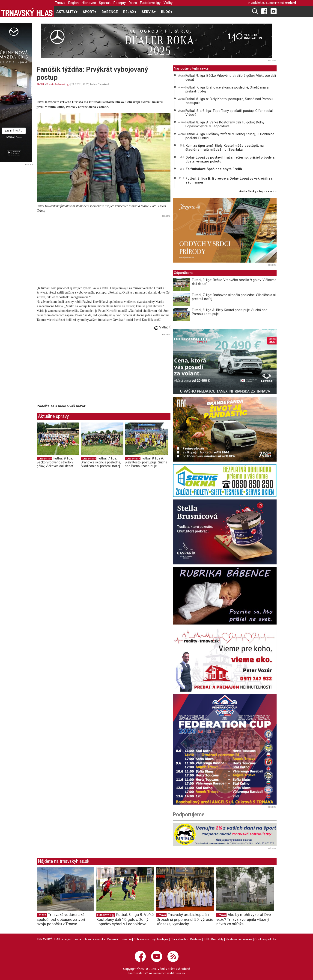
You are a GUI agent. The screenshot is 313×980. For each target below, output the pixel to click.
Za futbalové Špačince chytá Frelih (214, 169)
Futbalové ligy (150, 3)
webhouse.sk (176, 973)
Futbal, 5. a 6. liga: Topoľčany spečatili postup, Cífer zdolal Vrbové (229, 113)
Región (73, 3)
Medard (290, 3)
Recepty (120, 3)
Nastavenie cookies (239, 939)
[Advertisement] (104, 251)
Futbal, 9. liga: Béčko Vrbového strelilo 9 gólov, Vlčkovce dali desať (55, 462)
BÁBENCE (110, 12)
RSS (206, 939)
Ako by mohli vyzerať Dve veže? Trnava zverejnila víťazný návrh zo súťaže (244, 919)
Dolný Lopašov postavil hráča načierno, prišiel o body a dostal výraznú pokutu (230, 159)
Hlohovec (89, 3)
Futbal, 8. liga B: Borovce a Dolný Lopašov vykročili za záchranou (229, 180)
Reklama (196, 939)
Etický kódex (179, 939)
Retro (133, 3)
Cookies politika (265, 939)
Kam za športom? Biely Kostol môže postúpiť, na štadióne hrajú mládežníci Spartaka (225, 148)
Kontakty (217, 939)
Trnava (60, 3)
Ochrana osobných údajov (151, 939)
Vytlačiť (162, 327)
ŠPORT (40, 84)
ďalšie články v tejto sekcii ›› (258, 191)
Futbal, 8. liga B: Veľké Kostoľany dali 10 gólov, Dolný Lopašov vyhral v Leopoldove (225, 124)
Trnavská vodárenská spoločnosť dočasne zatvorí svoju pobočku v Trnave (61, 919)
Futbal (50, 84)
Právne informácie (119, 939)
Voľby (168, 3)
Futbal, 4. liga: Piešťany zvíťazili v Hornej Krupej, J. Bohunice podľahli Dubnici (230, 136)
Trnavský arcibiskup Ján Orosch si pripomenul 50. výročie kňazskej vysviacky (185, 919)
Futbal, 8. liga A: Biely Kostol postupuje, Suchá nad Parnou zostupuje (146, 462)
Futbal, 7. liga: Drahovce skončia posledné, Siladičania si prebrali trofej (101, 462)
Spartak (105, 3)
